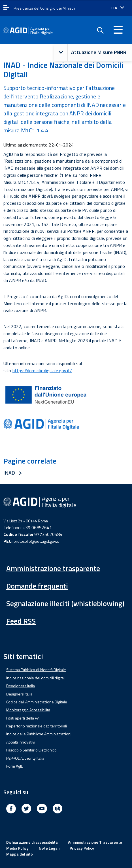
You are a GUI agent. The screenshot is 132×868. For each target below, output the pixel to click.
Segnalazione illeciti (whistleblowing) (65, 603)
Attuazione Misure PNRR (90, 52)
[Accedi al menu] (118, 30)
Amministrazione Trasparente (95, 842)
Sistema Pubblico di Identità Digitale (36, 670)
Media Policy (17, 848)
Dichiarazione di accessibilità (32, 842)
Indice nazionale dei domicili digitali (36, 678)
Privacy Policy (82, 848)
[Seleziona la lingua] (118, 8)
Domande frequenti (37, 586)
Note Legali (49, 848)
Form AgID (15, 766)
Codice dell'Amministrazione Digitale (37, 702)
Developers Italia (21, 686)
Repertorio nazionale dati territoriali (37, 726)
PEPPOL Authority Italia (25, 758)
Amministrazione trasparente (53, 568)
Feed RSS (21, 621)
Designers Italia (19, 694)
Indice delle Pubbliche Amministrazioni (39, 734)
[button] (61, 52)
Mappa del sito (20, 854)
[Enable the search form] (100, 31)
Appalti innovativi (21, 742)
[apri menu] (6, 8)
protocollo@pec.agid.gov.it (36, 541)
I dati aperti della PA (23, 718)
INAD (9, 473)
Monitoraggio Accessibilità (28, 710)
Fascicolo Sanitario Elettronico (31, 750)
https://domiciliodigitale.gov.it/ (42, 371)
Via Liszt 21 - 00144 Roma (26, 521)
